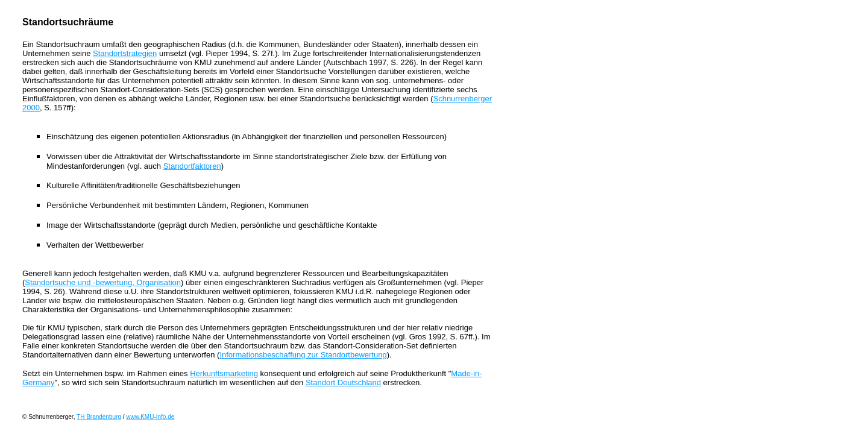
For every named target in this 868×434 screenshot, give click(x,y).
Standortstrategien (125, 53)
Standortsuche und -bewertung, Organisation (103, 282)
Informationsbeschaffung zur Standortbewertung (303, 355)
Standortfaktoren (192, 166)
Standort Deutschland (343, 382)
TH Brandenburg (99, 417)
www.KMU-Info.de (150, 417)
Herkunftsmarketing (224, 373)
